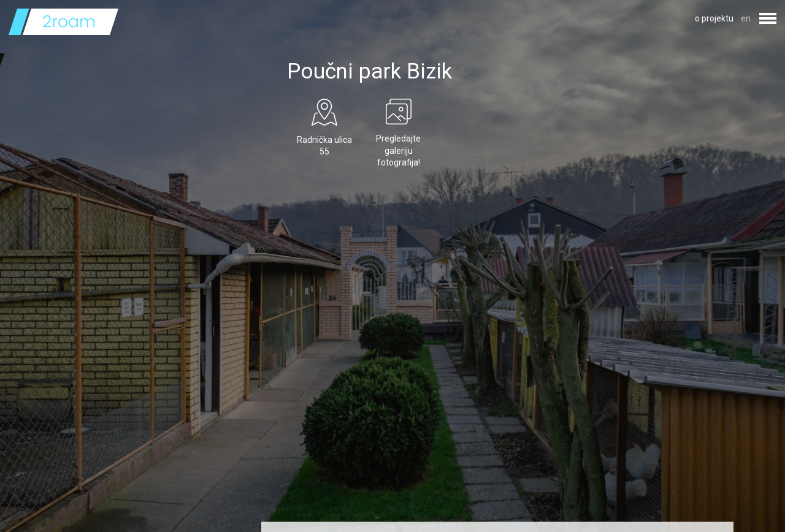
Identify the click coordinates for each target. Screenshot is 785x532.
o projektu (714, 18)
